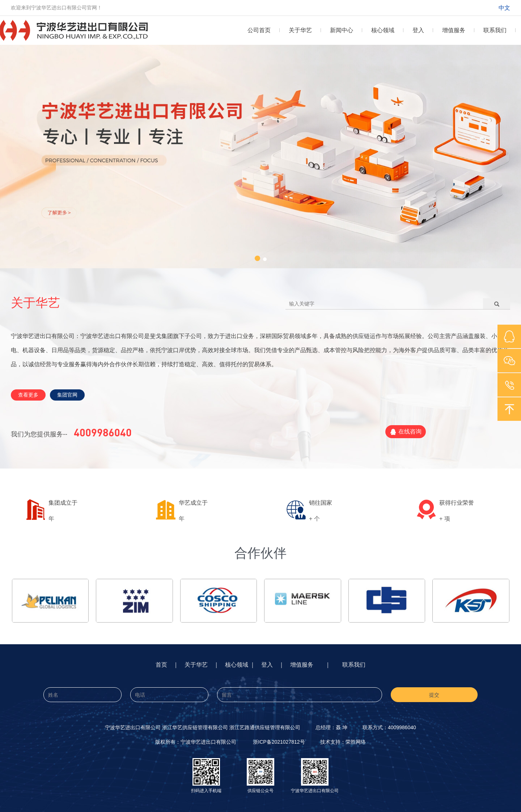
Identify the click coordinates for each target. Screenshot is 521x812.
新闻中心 (342, 30)
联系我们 (495, 30)
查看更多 (28, 395)
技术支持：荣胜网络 (343, 742)
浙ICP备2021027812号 (279, 742)
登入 (418, 30)
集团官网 (67, 395)
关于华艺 (300, 30)
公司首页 (259, 30)
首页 (161, 665)
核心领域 (383, 30)
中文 (504, 8)
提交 (434, 695)
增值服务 (454, 30)
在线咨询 (406, 432)
